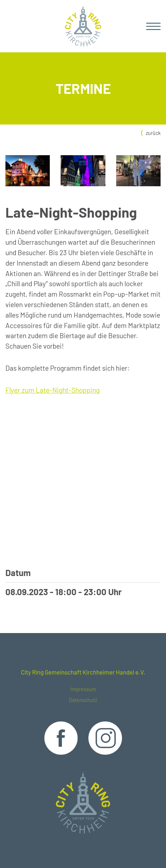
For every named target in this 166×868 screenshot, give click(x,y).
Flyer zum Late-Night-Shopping (53, 390)
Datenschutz (83, 700)
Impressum (83, 689)
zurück (153, 133)
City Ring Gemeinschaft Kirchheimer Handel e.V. (83, 672)
